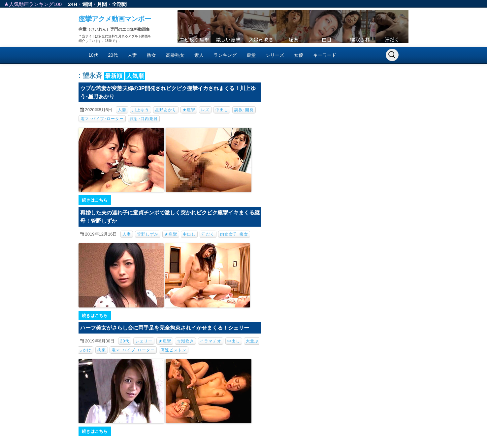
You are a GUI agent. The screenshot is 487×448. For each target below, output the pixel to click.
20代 (113, 55)
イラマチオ (211, 341)
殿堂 (251, 55)
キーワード (325, 55)
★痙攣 (189, 110)
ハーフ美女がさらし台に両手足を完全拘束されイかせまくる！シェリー (165, 328)
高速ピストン (174, 350)
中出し (222, 110)
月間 (102, 4)
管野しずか (148, 234)
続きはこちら (95, 200)
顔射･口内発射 (144, 119)
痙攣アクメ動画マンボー (115, 19)
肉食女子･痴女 (234, 234)
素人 (199, 55)
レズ (205, 110)
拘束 (102, 350)
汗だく (208, 234)
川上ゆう (141, 110)
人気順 (135, 76)
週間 (87, 4)
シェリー (144, 341)
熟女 (151, 55)
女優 (299, 55)
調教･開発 (244, 110)
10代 (93, 55)
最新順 (114, 76)
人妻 (132, 55)
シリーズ (275, 55)
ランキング (225, 55)
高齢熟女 (175, 55)
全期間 (119, 4)
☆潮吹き (185, 341)
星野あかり (166, 110)
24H (73, 4)
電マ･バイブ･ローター (102, 119)
